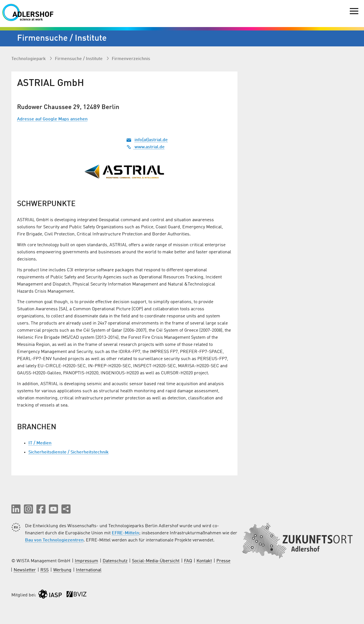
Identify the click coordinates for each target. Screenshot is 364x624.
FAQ (188, 561)
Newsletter (25, 570)
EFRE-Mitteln (125, 533)
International (89, 570)
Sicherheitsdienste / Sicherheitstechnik (69, 452)
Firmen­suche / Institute (79, 59)
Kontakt (204, 561)
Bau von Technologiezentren (54, 540)
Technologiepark (29, 59)
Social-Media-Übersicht (156, 561)
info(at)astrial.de (151, 140)
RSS (45, 570)
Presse (223, 561)
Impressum (86, 561)
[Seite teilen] (66, 509)
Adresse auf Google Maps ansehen (52, 119)
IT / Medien (40, 443)
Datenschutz (115, 561)
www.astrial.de (146, 147)
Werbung (62, 570)
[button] (16, 509)
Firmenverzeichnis (131, 59)
